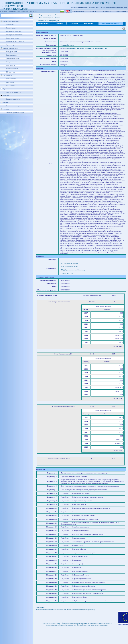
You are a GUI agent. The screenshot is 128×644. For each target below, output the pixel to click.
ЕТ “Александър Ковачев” (70, 263)
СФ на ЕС (107, 11)
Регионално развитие (14, 31)
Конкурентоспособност (14, 35)
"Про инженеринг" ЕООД (70, 267)
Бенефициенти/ (32, 11)
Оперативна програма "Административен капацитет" (88, 48)
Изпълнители (11, 86)
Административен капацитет (16, 45)
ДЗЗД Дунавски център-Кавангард (73, 270)
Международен (11, 52)
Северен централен (13, 58)
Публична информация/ (9, 11)
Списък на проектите (14, 92)
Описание (59, 23)
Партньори (10, 82)
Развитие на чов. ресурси (15, 41)
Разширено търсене (13, 99)
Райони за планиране (10, 48)
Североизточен (11, 62)
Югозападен (10, 65)
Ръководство (79, 11)
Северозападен (11, 55)
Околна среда (11, 28)
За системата (121, 11)
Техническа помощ (13, 38)
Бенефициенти (11, 79)
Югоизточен (10, 72)
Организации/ (22, 11)
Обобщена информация (111, 23)
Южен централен (12, 69)
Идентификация (44, 23)
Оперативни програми (11, 21)
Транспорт (10, 25)
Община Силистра (67, 45)
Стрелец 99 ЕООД (67, 273)
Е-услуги (93, 11)
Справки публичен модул (15, 113)
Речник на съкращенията (15, 106)
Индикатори (89, 23)
